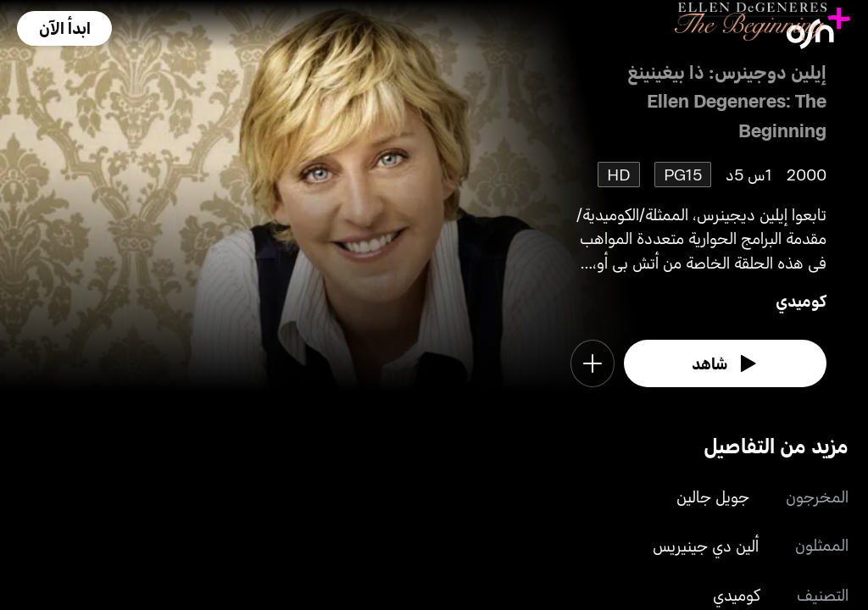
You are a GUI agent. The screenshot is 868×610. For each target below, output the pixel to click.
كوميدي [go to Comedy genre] (801, 300)
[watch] (725, 363)
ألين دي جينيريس (706, 545)
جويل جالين (713, 496)
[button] (64, 28)
